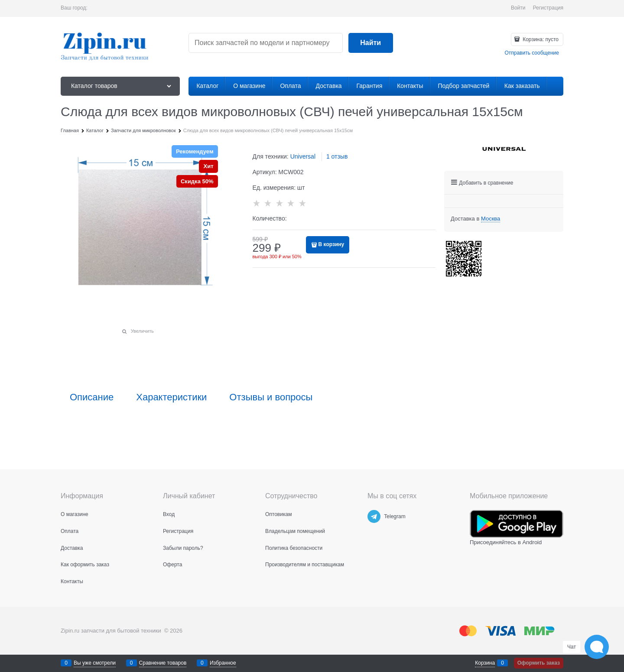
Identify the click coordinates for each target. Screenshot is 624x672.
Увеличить (142, 331)
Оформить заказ (539, 663)
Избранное (223, 663)
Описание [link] (92, 397)
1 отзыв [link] (337, 156)
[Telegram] (374, 516)
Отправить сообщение (532, 53)
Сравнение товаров (163, 663)
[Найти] (371, 43)
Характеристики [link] (171, 397)
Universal (303, 156)
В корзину (331, 244)
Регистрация (548, 8)
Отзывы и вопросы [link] (271, 397)
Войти (518, 8)
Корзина (485, 663)
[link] (491, 219)
